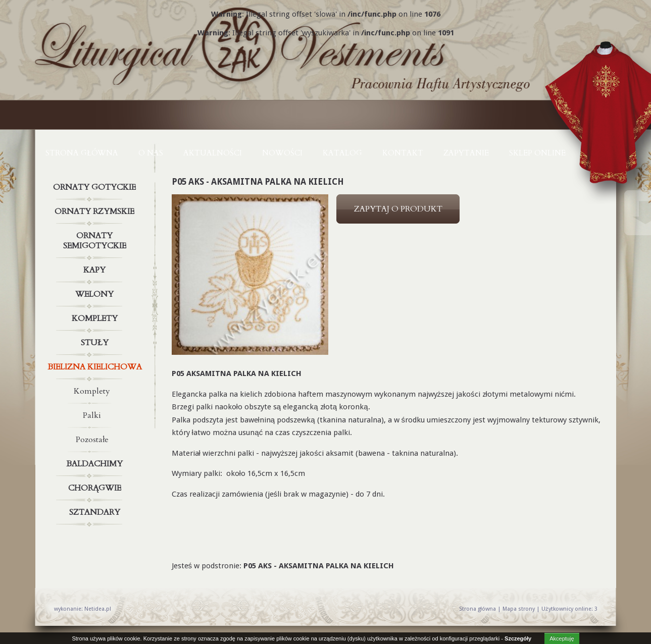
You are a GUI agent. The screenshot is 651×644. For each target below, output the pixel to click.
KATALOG (342, 153)
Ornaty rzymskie (96, 211)
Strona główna (82, 153)
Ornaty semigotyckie (96, 239)
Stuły (96, 343)
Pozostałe (92, 440)
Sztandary (96, 512)
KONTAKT (403, 153)
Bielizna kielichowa (96, 367)
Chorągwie (96, 488)
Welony (96, 294)
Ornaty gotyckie (96, 187)
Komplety (96, 318)
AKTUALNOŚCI (213, 153)
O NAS (151, 153)
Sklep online (537, 153)
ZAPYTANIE (466, 153)
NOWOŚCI (282, 153)
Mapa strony (519, 609)
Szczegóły (518, 638)
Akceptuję (562, 638)
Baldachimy (96, 464)
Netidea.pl (98, 609)
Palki (92, 415)
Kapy (96, 270)
